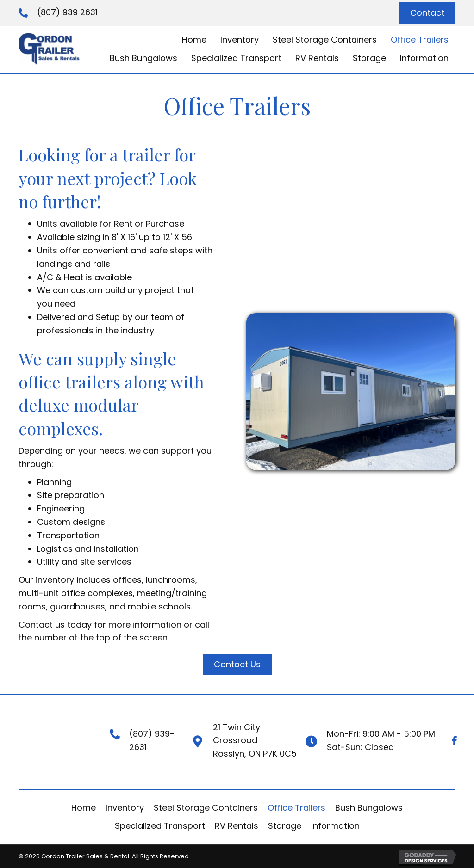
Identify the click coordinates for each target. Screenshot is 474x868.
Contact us (42, 625)
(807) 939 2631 (67, 12)
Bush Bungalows (369, 808)
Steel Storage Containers (206, 808)
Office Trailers (296, 808)
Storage (285, 826)
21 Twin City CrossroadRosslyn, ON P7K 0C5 (255, 741)
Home (84, 808)
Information (335, 826)
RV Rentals (237, 826)
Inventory (125, 808)
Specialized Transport (160, 826)
